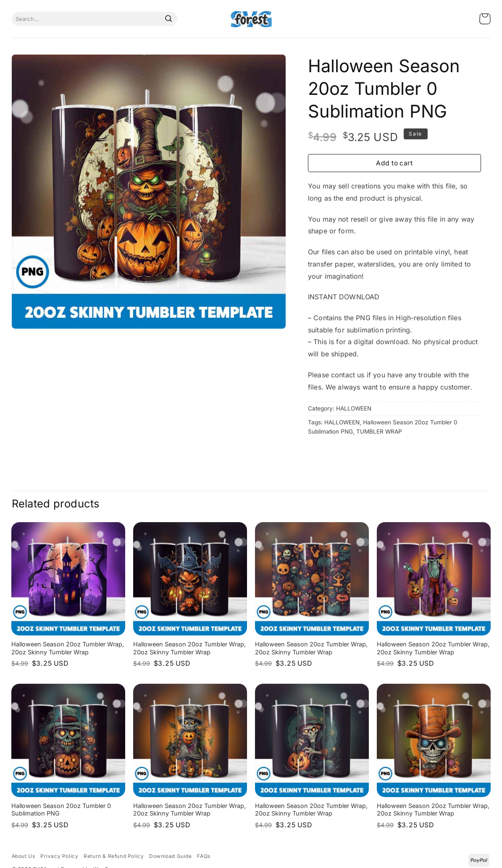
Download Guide (170, 856)
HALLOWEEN (354, 408)
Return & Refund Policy (114, 856)
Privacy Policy (59, 856)
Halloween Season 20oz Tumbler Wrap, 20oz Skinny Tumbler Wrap (68, 648)
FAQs (204, 856)
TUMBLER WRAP (379, 431)
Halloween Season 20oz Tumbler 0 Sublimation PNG (61, 810)
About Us (24, 856)
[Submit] (168, 19)
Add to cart (394, 163)
